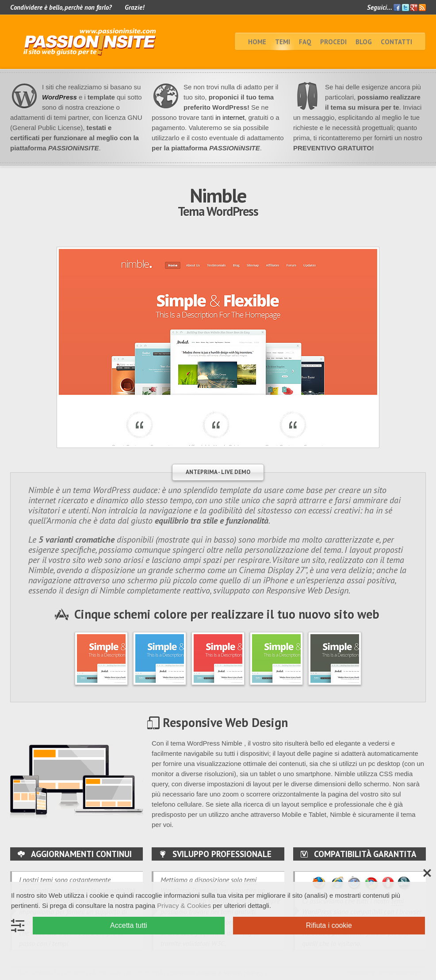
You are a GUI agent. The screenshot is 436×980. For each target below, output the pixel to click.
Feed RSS (422, 8)
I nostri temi (36, 880)
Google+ (414, 8)
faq (305, 42)
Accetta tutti (129, 925)
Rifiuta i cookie (329, 925)
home (257, 42)
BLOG (364, 42)
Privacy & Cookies (184, 905)
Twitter (405, 8)
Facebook (397, 8)
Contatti (396, 42)
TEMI (283, 42)
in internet (229, 117)
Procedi (333, 42)
